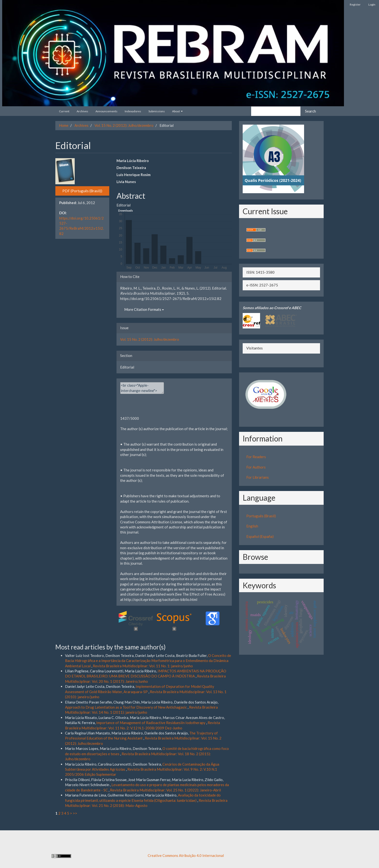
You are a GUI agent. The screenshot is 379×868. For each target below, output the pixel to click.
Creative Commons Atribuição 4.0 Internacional (186, 855)
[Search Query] (276, 111)
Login (372, 4)
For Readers (256, 457)
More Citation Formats (144, 309)
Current (64, 111)
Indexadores (133, 111)
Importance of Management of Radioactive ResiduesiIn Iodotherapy (151, 723)
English (252, 526)
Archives (82, 111)
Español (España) (260, 536)
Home (64, 125)
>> (75, 813)
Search (310, 111)
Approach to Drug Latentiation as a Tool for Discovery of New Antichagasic (126, 707)
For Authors (256, 467)
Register (355, 4)
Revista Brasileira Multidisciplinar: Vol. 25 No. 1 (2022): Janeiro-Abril (165, 790)
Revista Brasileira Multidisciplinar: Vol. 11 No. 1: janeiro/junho (143, 666)
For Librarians (258, 477)
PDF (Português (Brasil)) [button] (82, 191)
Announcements (106, 111)
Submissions (157, 111)
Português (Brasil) (261, 516)
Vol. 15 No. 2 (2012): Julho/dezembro (124, 125)
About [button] (177, 111)
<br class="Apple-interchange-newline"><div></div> (142, 388)
